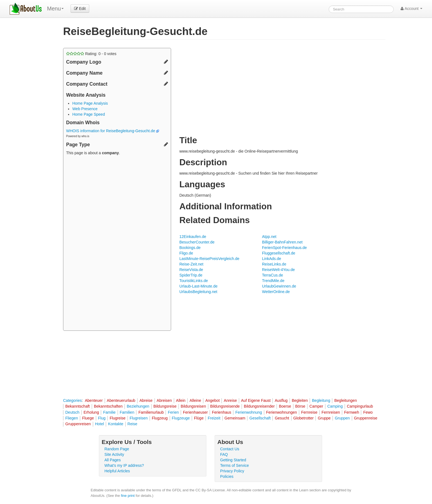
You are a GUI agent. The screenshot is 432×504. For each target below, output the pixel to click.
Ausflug (281, 400)
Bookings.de (190, 248)
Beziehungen (138, 406)
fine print (128, 496)
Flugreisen (139, 418)
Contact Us (230, 449)
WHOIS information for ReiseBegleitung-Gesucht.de (113, 131)
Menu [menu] (55, 9)
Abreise (146, 400)
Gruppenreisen (78, 424)
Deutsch (72, 412)
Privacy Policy (232, 471)
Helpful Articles (117, 471)
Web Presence (85, 109)
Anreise (230, 400)
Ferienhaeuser (195, 412)
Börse (300, 406)
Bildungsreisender (259, 406)
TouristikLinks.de (194, 281)
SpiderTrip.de (191, 275)
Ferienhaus (222, 412)
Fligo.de (186, 253)
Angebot (212, 400)
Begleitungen (345, 400)
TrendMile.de (273, 281)
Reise (133, 424)
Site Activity (114, 454)
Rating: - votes (91, 54)
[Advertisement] (117, 244)
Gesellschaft (260, 418)
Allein (181, 400)
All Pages (113, 460)
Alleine (195, 400)
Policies (227, 476)
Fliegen (72, 418)
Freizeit (214, 418)
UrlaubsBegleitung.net (198, 292)
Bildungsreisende (225, 406)
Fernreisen (331, 412)
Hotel (100, 424)
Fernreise (309, 412)
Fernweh (352, 412)
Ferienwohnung (249, 412)
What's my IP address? (124, 465)
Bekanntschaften (108, 406)
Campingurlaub (360, 406)
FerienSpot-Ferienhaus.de (284, 248)
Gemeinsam (235, 418)
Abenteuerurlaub (121, 400)
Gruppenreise (366, 418)
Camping (335, 406)
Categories (72, 400)
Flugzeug (160, 418)
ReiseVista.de (191, 270)
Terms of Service (234, 465)
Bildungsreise (165, 406)
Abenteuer (94, 400)
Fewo (368, 412)
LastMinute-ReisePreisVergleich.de (209, 259)
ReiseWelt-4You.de (278, 270)
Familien (127, 412)
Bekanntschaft (78, 406)
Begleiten (300, 400)
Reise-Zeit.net (191, 264)
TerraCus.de (272, 275)
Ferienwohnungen (282, 412)
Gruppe (324, 418)
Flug (102, 418)
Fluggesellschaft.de (279, 253)
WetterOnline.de (276, 292)
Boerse (285, 406)
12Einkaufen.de (193, 237)
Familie (109, 412)
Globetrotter (304, 418)
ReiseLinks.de (274, 264)
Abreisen (164, 400)
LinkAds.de (272, 259)
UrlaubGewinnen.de (279, 286)
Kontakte (116, 424)
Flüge (199, 418)
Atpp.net (269, 237)
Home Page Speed (88, 114)
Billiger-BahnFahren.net (282, 242)
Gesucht (282, 418)
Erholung (91, 412)
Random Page (117, 449)
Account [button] (411, 9)
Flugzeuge (181, 418)
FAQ (224, 454)
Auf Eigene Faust (256, 400)
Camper (316, 406)
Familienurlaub (151, 412)
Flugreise (118, 418)
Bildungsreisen (193, 406)
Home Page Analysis (90, 103)
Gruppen (342, 418)
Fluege (88, 418)
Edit (80, 9)
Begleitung (321, 400)
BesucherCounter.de (197, 242)
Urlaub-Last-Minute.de (199, 286)
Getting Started (233, 460)
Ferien (173, 412)
